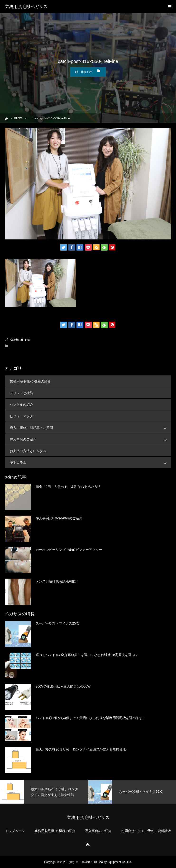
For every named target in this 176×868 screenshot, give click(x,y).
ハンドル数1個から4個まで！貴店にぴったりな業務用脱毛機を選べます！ (91, 718)
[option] (44, 792)
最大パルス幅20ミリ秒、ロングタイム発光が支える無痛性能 (81, 749)
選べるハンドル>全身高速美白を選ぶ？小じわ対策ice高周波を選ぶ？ (87, 655)
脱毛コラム (90, 462)
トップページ (15, 831)
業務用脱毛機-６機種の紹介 (30, 381)
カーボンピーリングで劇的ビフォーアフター (69, 550)
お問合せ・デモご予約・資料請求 (146, 831)
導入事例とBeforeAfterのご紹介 (59, 518)
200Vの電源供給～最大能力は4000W (63, 686)
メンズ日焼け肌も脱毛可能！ (57, 581)
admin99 (25, 340)
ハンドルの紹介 (21, 405)
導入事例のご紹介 (90, 439)
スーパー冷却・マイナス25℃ (57, 623)
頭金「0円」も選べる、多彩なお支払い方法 (68, 487)
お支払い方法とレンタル (28, 451)
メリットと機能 (21, 393)
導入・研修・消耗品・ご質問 (90, 428)
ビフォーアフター (23, 416)
